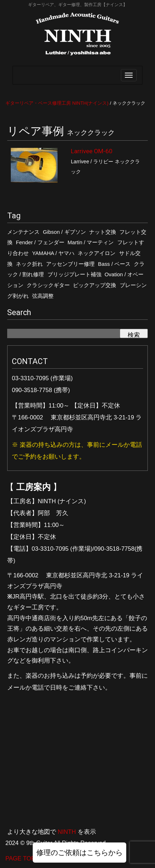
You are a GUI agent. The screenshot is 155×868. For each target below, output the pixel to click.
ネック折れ (29, 264)
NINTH (67, 832)
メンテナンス (23, 232)
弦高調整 (43, 296)
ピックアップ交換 (95, 285)
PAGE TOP (20, 858)
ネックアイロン (97, 253)
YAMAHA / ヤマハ (53, 253)
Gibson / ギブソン (64, 232)
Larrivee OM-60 (92, 151)
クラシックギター (48, 285)
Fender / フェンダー (40, 242)
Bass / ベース (114, 264)
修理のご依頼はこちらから (79, 853)
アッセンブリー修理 (70, 264)
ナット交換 (103, 232)
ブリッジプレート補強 (74, 274)
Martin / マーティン (91, 242)
